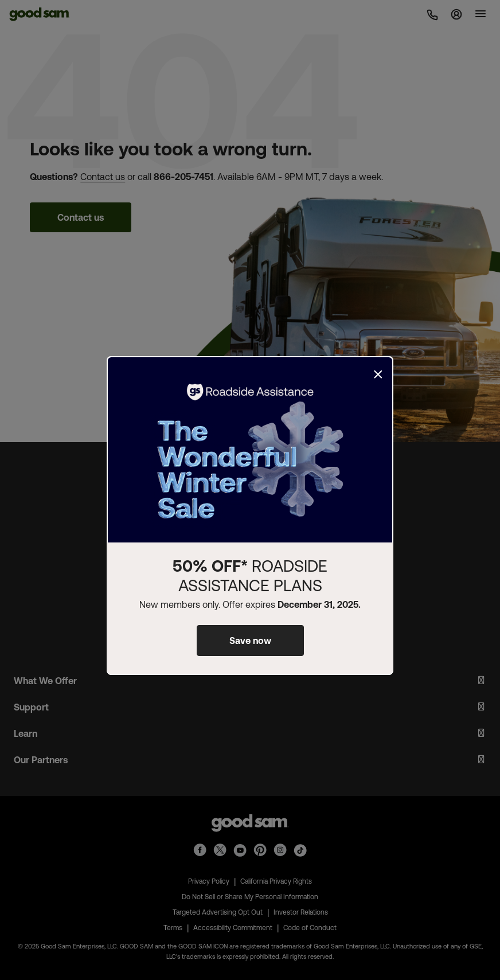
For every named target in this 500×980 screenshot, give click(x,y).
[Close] (378, 374)
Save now (250, 641)
